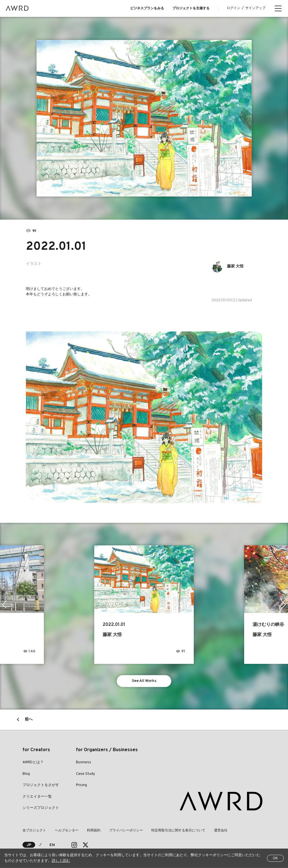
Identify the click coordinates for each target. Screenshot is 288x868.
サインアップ (255, 8)
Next (284, 604)
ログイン (233, 8)
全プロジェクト (34, 831)
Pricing (81, 786)
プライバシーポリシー (125, 831)
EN (52, 845)
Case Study (85, 774)
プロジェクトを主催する (191, 8)
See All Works (144, 681)
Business (84, 763)
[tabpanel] (144, 118)
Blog (26, 774)
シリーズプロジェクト (41, 809)
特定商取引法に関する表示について (178, 831)
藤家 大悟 (235, 266)
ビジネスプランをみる (147, 8)
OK (275, 858)
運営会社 (220, 831)
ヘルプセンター (66, 831)
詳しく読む (61, 861)
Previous (4, 604)
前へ (29, 720)
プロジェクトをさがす (41, 786)
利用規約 (93, 831)
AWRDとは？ (33, 763)
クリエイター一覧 (37, 797)
